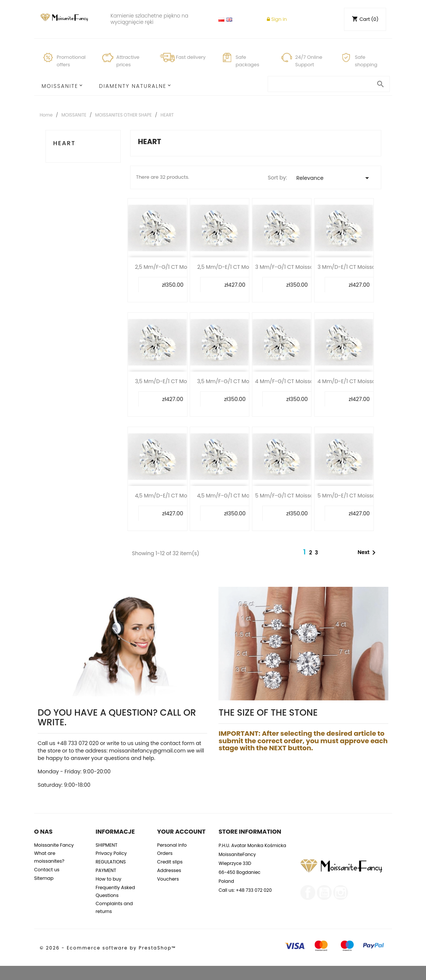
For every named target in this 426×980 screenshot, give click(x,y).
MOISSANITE (60, 86)
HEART (64, 143)
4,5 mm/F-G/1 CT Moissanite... (235, 496)
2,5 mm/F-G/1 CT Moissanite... (173, 267)
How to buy (108, 879)
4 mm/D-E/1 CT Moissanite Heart (359, 381)
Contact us (47, 870)
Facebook (308, 892)
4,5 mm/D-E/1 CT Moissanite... (173, 496)
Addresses (169, 870)
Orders (165, 853)
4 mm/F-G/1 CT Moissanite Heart (297, 381)
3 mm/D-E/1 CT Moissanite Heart (359, 267)
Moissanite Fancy (54, 845)
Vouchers (168, 879)
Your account (181, 832)
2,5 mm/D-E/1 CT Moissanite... (235, 267)
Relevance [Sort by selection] (334, 178)
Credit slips (170, 862)
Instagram (341, 892)
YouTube (324, 892)
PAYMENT (106, 870)
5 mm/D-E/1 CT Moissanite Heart (359, 496)
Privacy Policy (111, 853)
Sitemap (44, 878)
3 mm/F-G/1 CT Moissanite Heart (297, 267)
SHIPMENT (106, 845)
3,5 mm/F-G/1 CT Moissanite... (235, 381)
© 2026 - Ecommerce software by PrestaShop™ (108, 948)
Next (368, 553)
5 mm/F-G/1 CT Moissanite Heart (297, 496)
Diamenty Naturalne (133, 86)
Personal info (172, 845)
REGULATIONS (111, 862)
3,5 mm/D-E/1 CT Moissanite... (173, 381)
